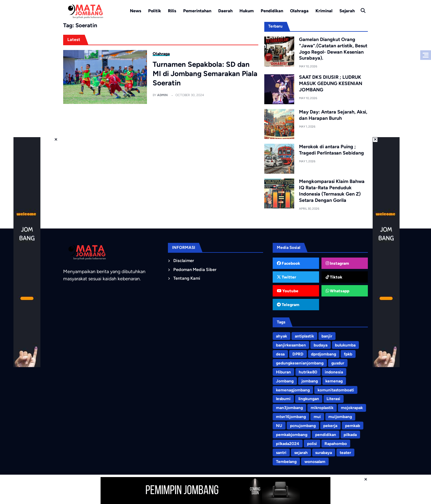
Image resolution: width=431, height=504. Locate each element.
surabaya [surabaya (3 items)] (324, 452)
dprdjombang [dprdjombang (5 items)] (324, 354)
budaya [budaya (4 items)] (321, 345)
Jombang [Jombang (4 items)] (285, 381)
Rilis (172, 11)
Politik (155, 11)
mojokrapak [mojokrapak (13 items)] (352, 408)
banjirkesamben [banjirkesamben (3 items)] (291, 345)
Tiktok (334, 277)
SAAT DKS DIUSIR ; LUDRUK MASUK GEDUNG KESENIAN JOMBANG (331, 83)
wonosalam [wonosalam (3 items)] (315, 461)
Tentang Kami (187, 278)
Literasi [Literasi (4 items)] (333, 399)
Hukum (247, 11)
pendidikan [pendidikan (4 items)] (326, 435)
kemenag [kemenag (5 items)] (334, 381)
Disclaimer (184, 261)
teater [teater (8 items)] (345, 452)
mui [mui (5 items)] (317, 417)
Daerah (225, 11)
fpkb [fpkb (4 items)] (348, 354)
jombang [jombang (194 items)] (310, 381)
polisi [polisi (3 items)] (312, 444)
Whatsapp (338, 291)
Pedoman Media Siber (195, 270)
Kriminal (324, 11)
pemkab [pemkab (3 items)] (353, 426)
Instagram (337, 263)
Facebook (289, 263)
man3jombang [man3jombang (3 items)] (289, 408)
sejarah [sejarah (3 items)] (301, 452)
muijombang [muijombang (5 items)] (340, 417)
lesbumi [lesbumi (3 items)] (283, 399)
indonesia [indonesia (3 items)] (334, 372)
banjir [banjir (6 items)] (327, 336)
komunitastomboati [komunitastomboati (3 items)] (336, 390)
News (136, 11)
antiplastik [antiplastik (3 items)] (304, 336)
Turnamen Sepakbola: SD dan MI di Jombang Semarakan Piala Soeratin (205, 74)
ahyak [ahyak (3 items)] (281, 336)
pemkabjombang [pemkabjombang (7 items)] (292, 435)
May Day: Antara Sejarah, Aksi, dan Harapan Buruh (333, 115)
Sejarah (347, 11)
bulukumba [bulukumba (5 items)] (345, 345)
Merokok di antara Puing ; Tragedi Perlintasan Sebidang (331, 150)
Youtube (288, 291)
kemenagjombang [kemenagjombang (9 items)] (293, 390)
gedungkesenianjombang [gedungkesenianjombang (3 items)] (300, 363)
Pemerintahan (197, 11)
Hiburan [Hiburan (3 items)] (283, 372)
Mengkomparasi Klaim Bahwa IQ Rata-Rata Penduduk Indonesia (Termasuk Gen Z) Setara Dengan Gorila (332, 191)
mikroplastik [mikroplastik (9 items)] (322, 408)
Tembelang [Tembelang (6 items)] (286, 461)
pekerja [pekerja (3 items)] (330, 426)
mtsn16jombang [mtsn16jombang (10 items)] (291, 417)
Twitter (287, 277)
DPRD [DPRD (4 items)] (298, 354)
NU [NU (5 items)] (279, 426)
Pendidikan (272, 11)
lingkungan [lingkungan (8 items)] (309, 399)
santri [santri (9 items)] (281, 452)
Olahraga (299, 11)
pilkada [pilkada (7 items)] (350, 435)
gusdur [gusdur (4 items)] (338, 363)
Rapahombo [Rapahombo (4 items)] (336, 444)
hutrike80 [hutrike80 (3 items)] (308, 372)
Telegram (288, 305)
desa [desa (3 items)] (280, 354)
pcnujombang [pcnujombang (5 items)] (303, 426)
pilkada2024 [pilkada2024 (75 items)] (288, 444)
